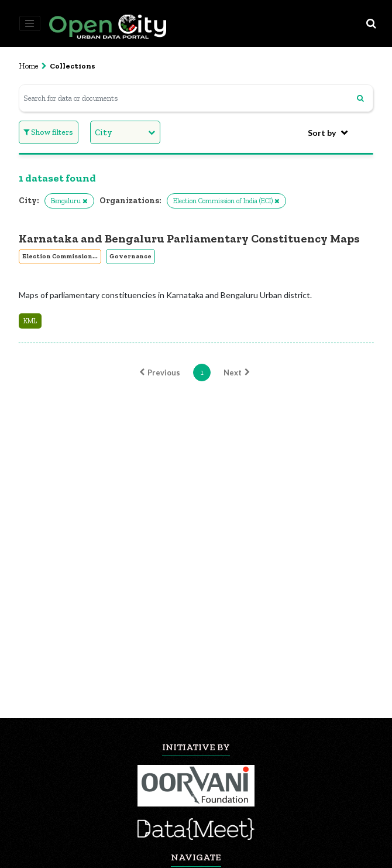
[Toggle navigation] (30, 23)
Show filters (48, 132)
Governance (130, 256)
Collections (73, 66)
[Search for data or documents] (196, 98)
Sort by (322, 133)
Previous (158, 373)
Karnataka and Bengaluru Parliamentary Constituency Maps (189, 238)
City (104, 133)
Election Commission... (60, 256)
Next (238, 373)
